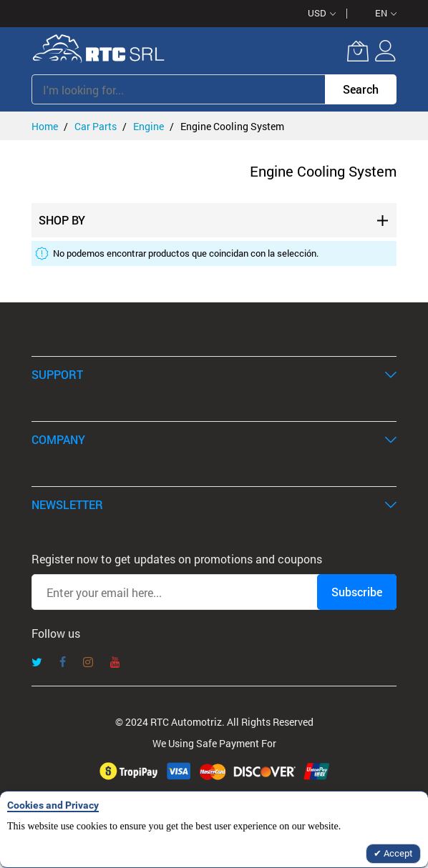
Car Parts (97, 126)
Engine (150, 126)
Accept (397, 853)
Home (46, 126)
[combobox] (178, 89)
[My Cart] (358, 51)
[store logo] (99, 51)
